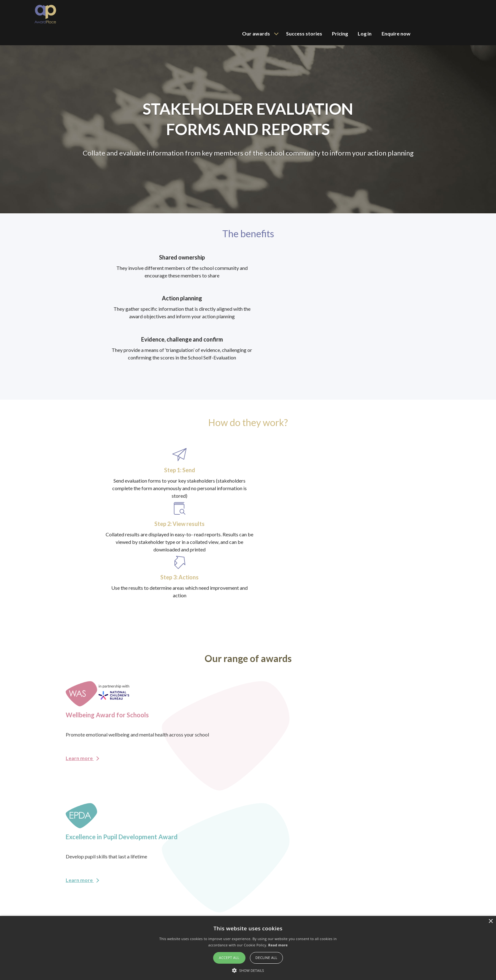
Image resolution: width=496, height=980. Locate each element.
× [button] (490, 921)
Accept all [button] (229, 957)
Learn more (82, 542)
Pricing (389, 14)
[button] (248, 970)
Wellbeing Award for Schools (345, 904)
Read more (278, 944)
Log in (415, 14)
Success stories (352, 14)
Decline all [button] (267, 957)
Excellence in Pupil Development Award (356, 913)
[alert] (248, 948)
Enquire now (447, 14)
